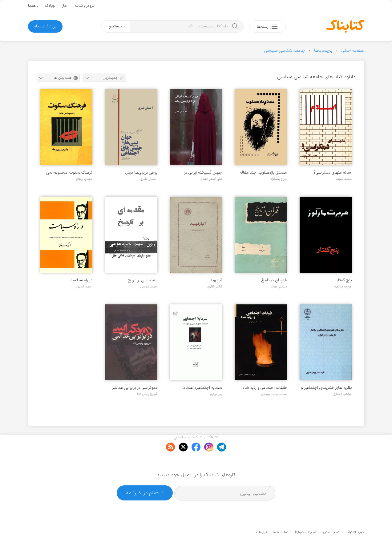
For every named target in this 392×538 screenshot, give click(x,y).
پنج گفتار (344, 280)
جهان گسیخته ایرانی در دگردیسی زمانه (203, 173)
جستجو (116, 26)
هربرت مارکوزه (343, 287)
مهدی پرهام (84, 179)
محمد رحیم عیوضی (274, 394)
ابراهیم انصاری (342, 394)
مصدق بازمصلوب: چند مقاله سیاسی (263, 173)
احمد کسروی (84, 287)
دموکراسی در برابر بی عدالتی (135, 388)
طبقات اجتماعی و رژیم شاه (265, 388)
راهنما (33, 6)
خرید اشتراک (355, 513)
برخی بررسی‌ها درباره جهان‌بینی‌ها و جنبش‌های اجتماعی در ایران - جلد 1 (136, 173)
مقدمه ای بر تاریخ (143, 280)
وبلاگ (50, 6)
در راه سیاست (81, 280)
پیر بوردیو (216, 394)
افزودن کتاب (85, 6)
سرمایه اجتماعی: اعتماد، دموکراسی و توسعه (202, 388)
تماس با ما (281, 513)
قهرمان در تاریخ (274, 280)
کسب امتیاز (331, 513)
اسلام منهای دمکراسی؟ (333, 173)
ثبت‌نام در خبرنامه (145, 474)
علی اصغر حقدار (211, 179)
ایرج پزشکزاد (279, 179)
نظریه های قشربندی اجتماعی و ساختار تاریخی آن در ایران (326, 388)
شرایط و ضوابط (305, 513)
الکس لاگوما (214, 287)
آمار (65, 6)
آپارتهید (216, 280)
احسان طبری (149, 179)
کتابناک (332, 523)
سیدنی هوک (279, 287)
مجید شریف (344, 179)
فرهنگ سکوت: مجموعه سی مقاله (69, 173)
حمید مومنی (149, 287)
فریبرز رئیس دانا (147, 394)
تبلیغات (261, 513)
